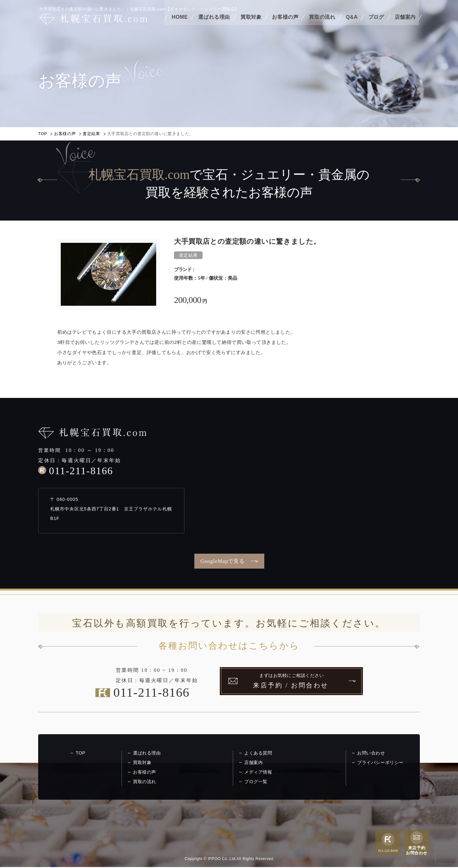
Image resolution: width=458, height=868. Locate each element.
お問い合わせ (371, 753)
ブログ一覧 (256, 782)
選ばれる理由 (214, 21)
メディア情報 (258, 772)
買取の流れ (322, 21)
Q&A (352, 21)
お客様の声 (285, 21)
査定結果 (91, 134)
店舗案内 (405, 21)
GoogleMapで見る (222, 561)
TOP (43, 134)
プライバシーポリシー (380, 762)
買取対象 (251, 21)
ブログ (376, 21)
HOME (180, 21)
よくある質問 (258, 753)
